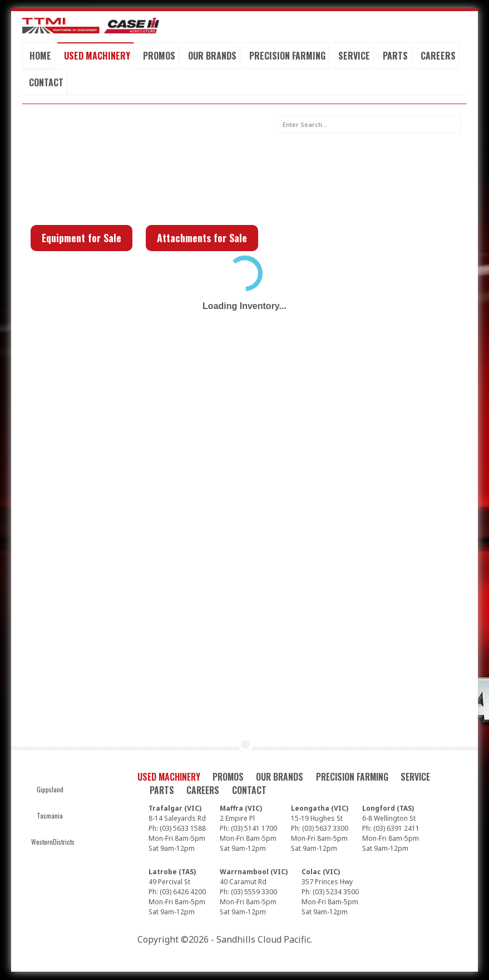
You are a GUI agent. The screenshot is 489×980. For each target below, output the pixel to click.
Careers (438, 56)
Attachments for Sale (202, 238)
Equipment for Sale (81, 238)
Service (354, 56)
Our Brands (212, 56)
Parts (395, 56)
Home (40, 56)
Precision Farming (287, 56)
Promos (159, 56)
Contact (46, 82)
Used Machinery (97, 56)
